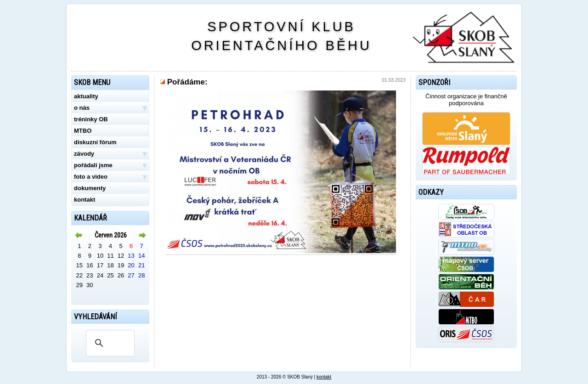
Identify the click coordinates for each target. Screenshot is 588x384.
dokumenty (90, 188)
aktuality (86, 96)
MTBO (83, 131)
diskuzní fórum (95, 142)
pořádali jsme (110, 165)
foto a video (110, 177)
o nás (110, 108)
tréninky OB (91, 119)
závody (110, 154)
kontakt (85, 200)
